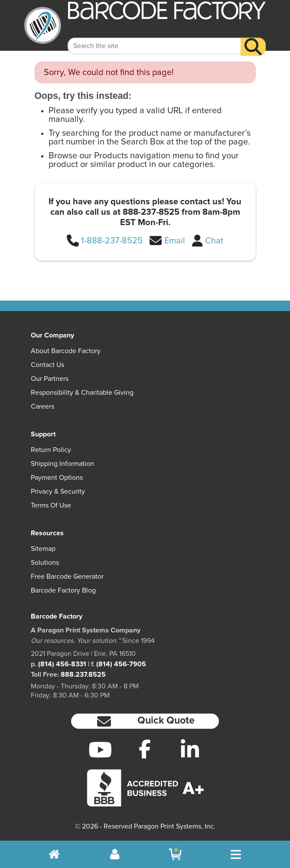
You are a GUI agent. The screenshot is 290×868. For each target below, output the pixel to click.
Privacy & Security (58, 491)
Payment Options (57, 478)
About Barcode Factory (66, 351)
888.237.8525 (83, 675)
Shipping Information (62, 464)
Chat (214, 241)
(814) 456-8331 (62, 664)
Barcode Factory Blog (63, 590)
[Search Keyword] (155, 39)
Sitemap (43, 549)
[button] (145, 721)
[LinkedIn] (190, 750)
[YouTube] (100, 750)
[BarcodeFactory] (43, 25)
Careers (42, 406)
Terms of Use (51, 505)
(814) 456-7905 (121, 664)
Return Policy (51, 450)
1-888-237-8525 (112, 241)
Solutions (45, 563)
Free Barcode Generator (67, 576)
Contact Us (47, 365)
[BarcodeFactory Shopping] (175, 854)
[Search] (253, 40)
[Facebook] (145, 749)
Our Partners (50, 379)
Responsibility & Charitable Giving (82, 393)
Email (175, 241)
